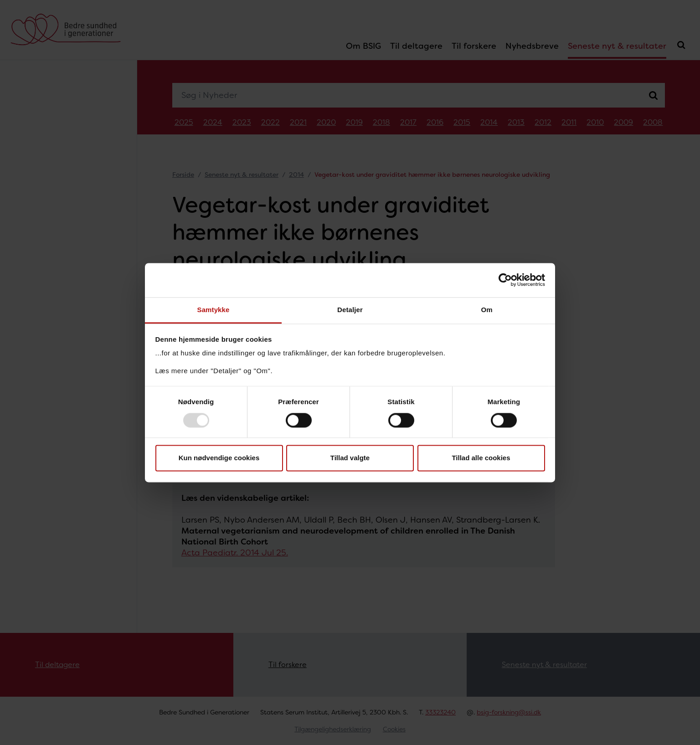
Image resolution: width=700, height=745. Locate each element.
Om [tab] (486, 310)
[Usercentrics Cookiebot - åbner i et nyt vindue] (505, 280)
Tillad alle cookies (481, 458)
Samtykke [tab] (214, 310)
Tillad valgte (350, 458)
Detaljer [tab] (350, 310)
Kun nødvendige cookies (219, 458)
